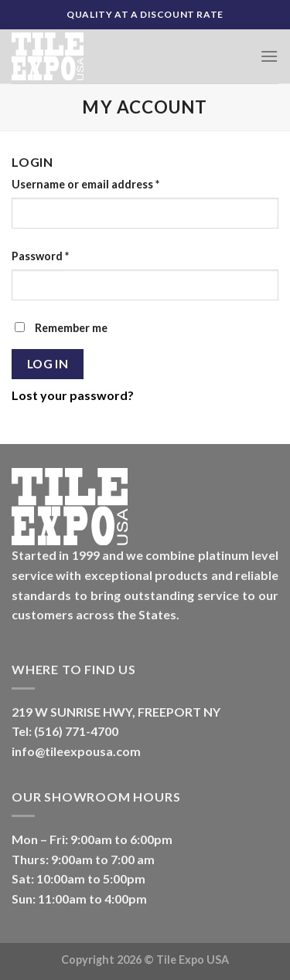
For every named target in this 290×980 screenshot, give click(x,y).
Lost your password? (73, 395)
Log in (48, 364)
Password (40, 256)
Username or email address (85, 184)
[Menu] (269, 56)
